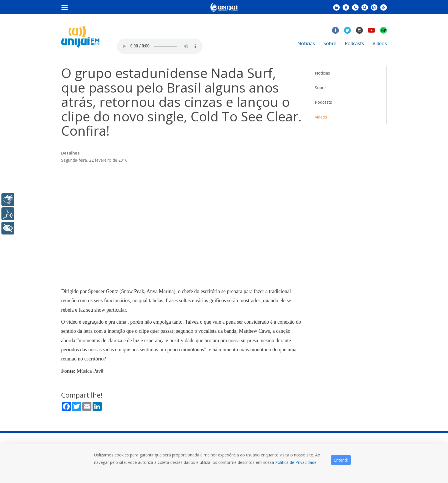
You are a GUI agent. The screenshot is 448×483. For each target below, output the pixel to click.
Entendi (341, 460)
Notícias (306, 43)
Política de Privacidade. (296, 462)
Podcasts (354, 43)
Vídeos (380, 43)
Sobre (330, 43)
